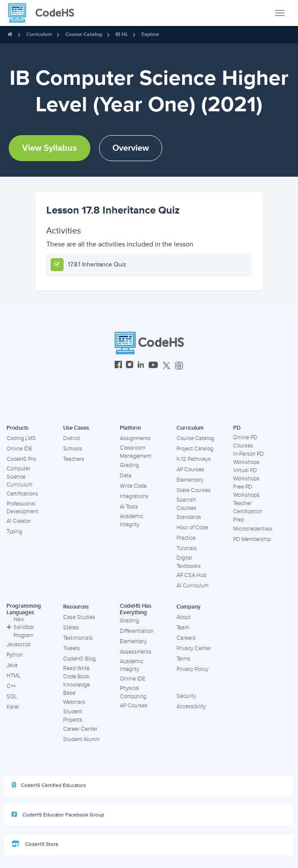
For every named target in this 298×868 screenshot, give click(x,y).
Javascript (19, 645)
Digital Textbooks (189, 562)
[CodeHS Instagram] (130, 366)
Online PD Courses (245, 442)
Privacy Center (194, 648)
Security (186, 696)
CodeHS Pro (21, 459)
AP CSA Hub (191, 575)
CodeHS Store (35, 844)
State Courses (194, 490)
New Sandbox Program (20, 627)
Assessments (136, 652)
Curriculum (39, 34)
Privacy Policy (192, 669)
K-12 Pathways (194, 459)
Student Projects (73, 716)
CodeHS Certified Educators (49, 785)
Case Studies (79, 617)
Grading (129, 465)
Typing (14, 531)
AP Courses (190, 470)
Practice (186, 538)
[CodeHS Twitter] (167, 366)
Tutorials (187, 548)
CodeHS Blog (79, 659)
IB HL (122, 34)
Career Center (80, 729)
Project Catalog (195, 449)
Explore (150, 34)
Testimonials (78, 638)
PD (237, 428)
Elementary (190, 480)
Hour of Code (192, 528)
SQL (12, 696)
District (72, 438)
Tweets (72, 648)
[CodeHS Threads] (179, 366)
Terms (183, 659)
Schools (73, 449)
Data (126, 476)
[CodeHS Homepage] (45, 13)
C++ (11, 686)
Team (183, 628)
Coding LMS (21, 438)
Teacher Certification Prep (248, 511)
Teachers (74, 459)
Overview (131, 148)
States (71, 628)
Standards (189, 517)
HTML (14, 676)
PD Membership (252, 539)
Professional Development (22, 508)
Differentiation (137, 631)
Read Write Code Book (77, 672)
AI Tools (129, 507)
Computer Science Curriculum (19, 477)
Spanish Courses (186, 504)
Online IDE (19, 449)
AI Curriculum (192, 586)
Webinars (74, 702)
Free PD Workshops (246, 491)
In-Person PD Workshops (248, 458)
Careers (186, 638)
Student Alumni (82, 739)
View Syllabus (50, 148)
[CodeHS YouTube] (153, 366)
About (184, 617)
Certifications (22, 494)
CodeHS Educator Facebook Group (58, 815)
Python (15, 655)
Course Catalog (84, 34)
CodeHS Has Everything (136, 609)
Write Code (133, 486)
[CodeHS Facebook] (118, 366)
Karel (13, 707)
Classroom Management (136, 452)
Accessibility (191, 706)
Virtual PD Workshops (246, 474)
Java (12, 665)
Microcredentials (253, 529)
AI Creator (19, 521)
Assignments (135, 438)
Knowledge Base (77, 689)
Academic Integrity (131, 520)
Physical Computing (133, 692)
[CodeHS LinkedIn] (141, 366)
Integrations (134, 496)
